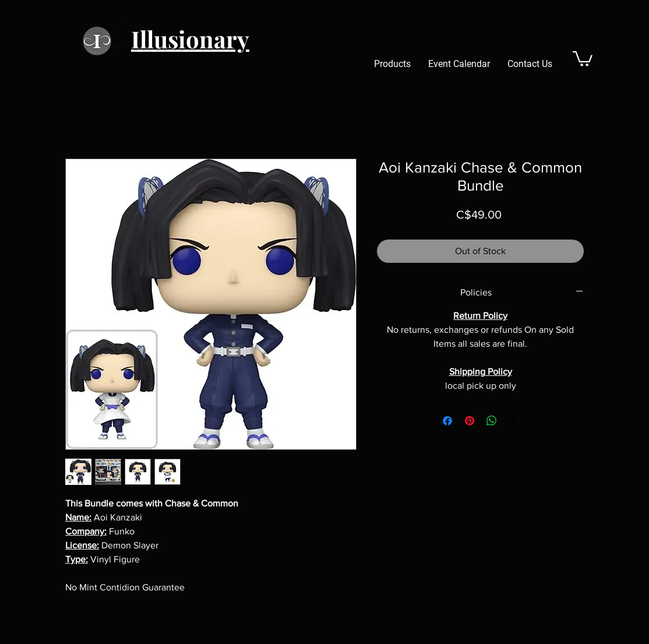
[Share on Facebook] (447, 421)
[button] (583, 58)
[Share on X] (514, 421)
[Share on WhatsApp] (492, 421)
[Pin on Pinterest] (470, 421)
